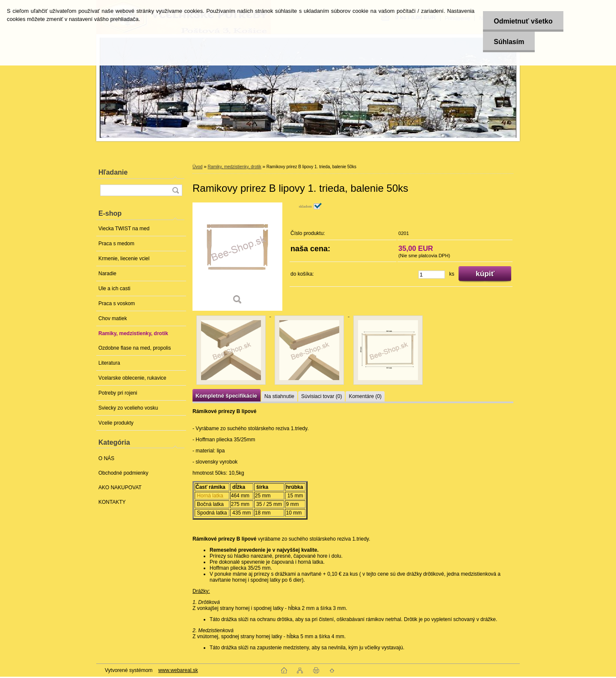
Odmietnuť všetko (523, 21)
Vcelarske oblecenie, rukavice (132, 378)
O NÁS (106, 458)
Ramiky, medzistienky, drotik (133, 333)
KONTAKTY (112, 502)
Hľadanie (113, 172)
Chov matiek (113, 318)
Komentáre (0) (365, 396)
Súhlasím (509, 42)
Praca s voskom (117, 303)
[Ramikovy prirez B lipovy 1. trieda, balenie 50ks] (237, 257)
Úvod (197, 167)
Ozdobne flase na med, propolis (135, 348)
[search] (175, 190)
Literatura (109, 363)
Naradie (107, 274)
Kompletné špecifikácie (226, 396)
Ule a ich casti (114, 288)
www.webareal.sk (178, 670)
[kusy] (432, 275)
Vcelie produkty (116, 423)
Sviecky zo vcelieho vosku (128, 408)
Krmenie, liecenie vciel (124, 259)
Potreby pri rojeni (118, 393)
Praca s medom (116, 244)
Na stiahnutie (279, 396)
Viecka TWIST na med (124, 229)
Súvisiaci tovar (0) (321, 396)
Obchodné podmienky (123, 473)
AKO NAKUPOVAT (120, 488)
